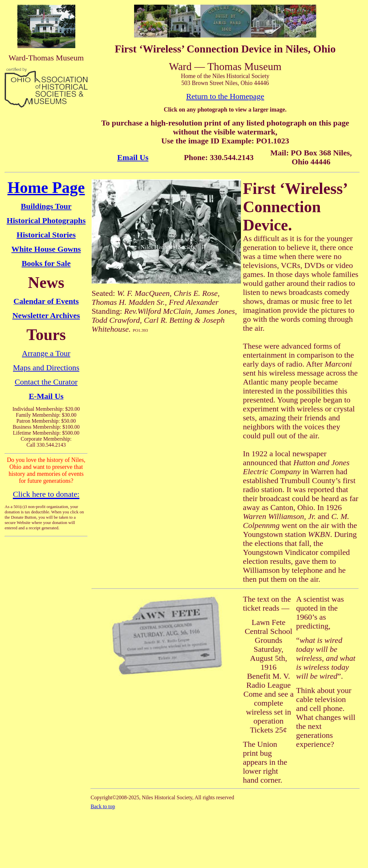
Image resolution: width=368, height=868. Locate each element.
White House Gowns (46, 249)
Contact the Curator (46, 382)
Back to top (103, 806)
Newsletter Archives (46, 315)
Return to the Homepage (225, 96)
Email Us (133, 157)
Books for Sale (46, 263)
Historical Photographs (46, 220)
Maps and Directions (46, 368)
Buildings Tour (46, 206)
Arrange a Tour (46, 353)
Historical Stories (46, 235)
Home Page (46, 187)
